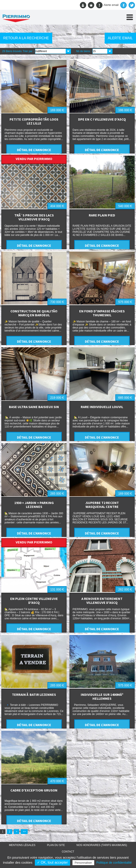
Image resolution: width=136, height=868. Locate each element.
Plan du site (56, 845)
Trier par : (28, 51)
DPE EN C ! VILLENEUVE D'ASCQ (102, 119)
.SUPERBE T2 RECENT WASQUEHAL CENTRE (102, 505)
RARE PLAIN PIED (102, 215)
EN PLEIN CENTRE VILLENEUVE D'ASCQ (34, 601)
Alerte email (107, 5)
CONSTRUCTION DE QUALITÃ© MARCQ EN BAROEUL (34, 313)
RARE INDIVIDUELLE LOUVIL (102, 407)
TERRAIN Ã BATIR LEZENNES (34, 694)
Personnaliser (83, 863)
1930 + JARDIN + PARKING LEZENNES (34, 505)
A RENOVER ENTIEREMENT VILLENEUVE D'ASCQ (102, 601)
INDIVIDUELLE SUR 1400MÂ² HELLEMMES (102, 696)
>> (24, 832)
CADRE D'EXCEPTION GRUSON (34, 790)
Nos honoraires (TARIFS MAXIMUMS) (102, 845)
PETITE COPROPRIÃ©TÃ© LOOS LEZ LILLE (34, 121)
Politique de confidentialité (114, 863)
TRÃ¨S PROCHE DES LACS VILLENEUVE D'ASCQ (34, 217)
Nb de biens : (84, 51)
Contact (68, 852)
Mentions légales (22, 845)
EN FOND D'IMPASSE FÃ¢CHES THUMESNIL (102, 313)
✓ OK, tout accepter (52, 862)
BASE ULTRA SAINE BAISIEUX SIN (34, 407)
